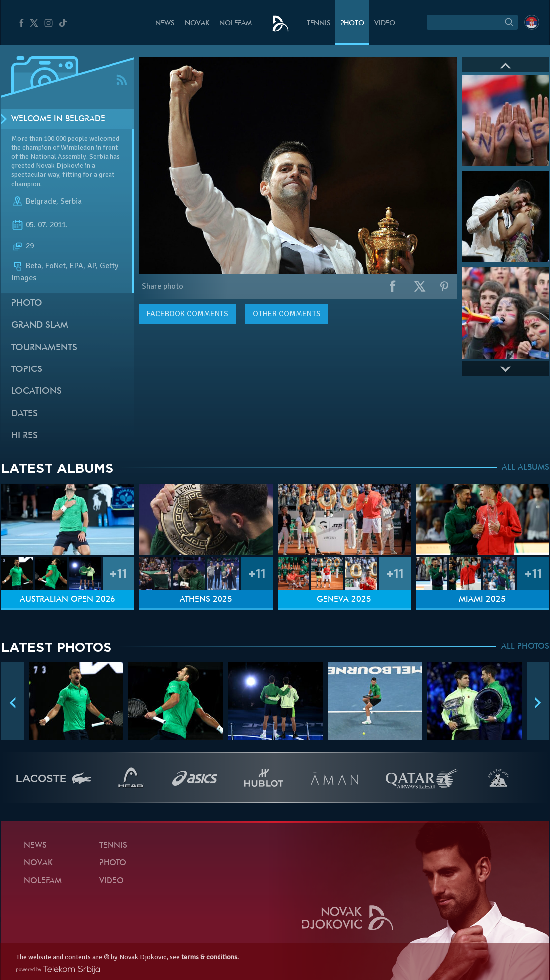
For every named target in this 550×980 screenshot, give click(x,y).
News (165, 24)
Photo (352, 24)
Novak (197, 24)
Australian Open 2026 (68, 600)
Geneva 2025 (344, 600)
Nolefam (236, 24)
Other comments (287, 314)
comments (188, 314)
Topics (27, 370)
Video (385, 24)
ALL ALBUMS (525, 468)
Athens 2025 (206, 600)
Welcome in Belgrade (58, 119)
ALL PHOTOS (525, 647)
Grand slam (40, 325)
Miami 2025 (482, 600)
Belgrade (41, 201)
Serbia (71, 201)
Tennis (319, 24)
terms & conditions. (210, 957)
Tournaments (44, 348)
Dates (25, 414)
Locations (37, 392)
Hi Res (25, 436)
